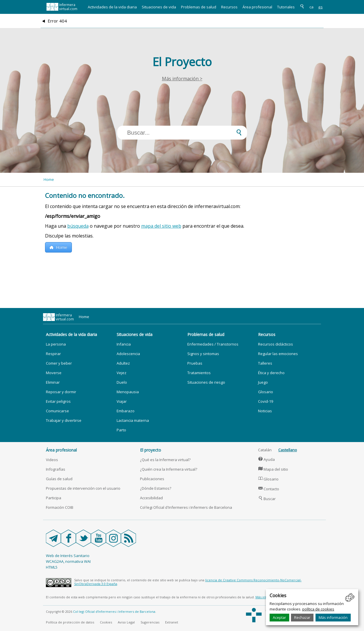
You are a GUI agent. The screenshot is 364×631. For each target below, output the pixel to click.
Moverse (54, 373)
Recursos (229, 7)
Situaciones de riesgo (206, 382)
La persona (56, 344)
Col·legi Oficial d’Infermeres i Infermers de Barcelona (114, 611)
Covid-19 (266, 401)
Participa (54, 498)
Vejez (122, 373)
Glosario (266, 392)
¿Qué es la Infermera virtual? (165, 460)
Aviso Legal (126, 622)
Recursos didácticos (276, 344)
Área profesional (257, 7)
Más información (333, 617)
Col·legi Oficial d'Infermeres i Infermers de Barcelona (186, 507)
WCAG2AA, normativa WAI (68, 561)
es (321, 7)
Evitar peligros (58, 401)
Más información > (182, 79)
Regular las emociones (278, 354)
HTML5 (52, 567)
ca (311, 7)
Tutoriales (286, 7)
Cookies (106, 622)
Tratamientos (199, 373)
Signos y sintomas (203, 354)
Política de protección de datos (70, 622)
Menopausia (128, 392)
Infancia (124, 344)
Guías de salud (59, 479)
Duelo (122, 382)
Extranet (172, 622)
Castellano (288, 450)
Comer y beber (59, 363)
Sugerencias (150, 622)
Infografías (56, 469)
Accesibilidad (151, 498)
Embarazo (126, 411)
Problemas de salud (199, 7)
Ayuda (267, 459)
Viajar (122, 401)
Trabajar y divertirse (64, 420)
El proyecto (151, 450)
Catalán (265, 450)
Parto (121, 430)
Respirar (53, 354)
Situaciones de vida (159, 7)
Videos (52, 460)
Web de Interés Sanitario (68, 556)
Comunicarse (57, 411)
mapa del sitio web (161, 226)
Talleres (265, 363)
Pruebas (195, 363)
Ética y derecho (271, 373)
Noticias (265, 411)
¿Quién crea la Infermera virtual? (169, 469)
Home (49, 179)
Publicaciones (152, 479)
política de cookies (318, 609)
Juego (263, 382)
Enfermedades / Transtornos (213, 344)
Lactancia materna (133, 420)
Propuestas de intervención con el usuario (83, 488)
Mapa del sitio (273, 469)
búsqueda (78, 226)
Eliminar (53, 382)
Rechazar (302, 617)
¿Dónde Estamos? (156, 488)
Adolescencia (128, 354)
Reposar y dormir (61, 392)
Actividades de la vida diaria (112, 7)
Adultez (123, 363)
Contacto (269, 489)
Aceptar (279, 617)
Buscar (267, 499)
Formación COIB (60, 507)
